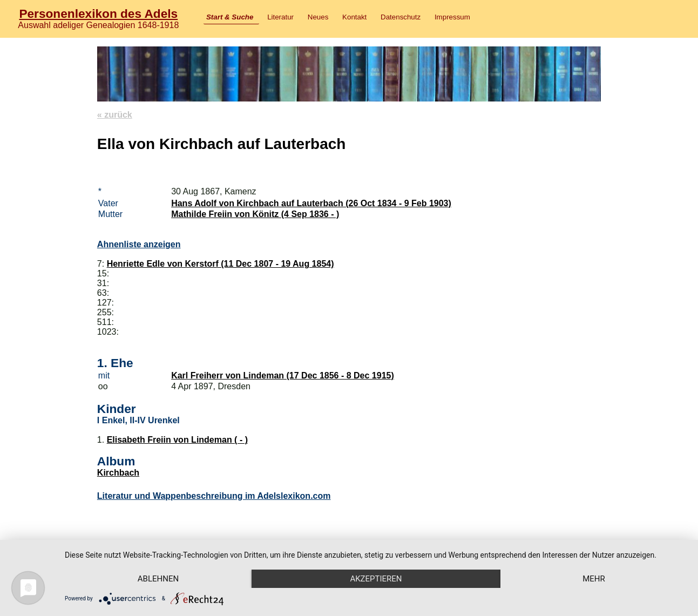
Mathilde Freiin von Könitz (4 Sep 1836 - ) (255, 214)
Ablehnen (158, 579)
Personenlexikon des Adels (98, 13)
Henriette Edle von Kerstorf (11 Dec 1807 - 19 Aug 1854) (221, 264)
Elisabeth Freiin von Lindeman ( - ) (177, 440)
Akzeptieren (376, 579)
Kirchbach (118, 473)
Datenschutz (401, 17)
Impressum (452, 17)
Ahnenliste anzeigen (139, 244)
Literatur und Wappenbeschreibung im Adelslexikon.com (214, 496)
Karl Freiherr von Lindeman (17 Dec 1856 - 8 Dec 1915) (283, 375)
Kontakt (354, 17)
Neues (318, 17)
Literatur (280, 17)
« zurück (115, 115)
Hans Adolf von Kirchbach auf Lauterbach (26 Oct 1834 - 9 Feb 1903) (311, 203)
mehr (594, 579)
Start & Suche (230, 17)
